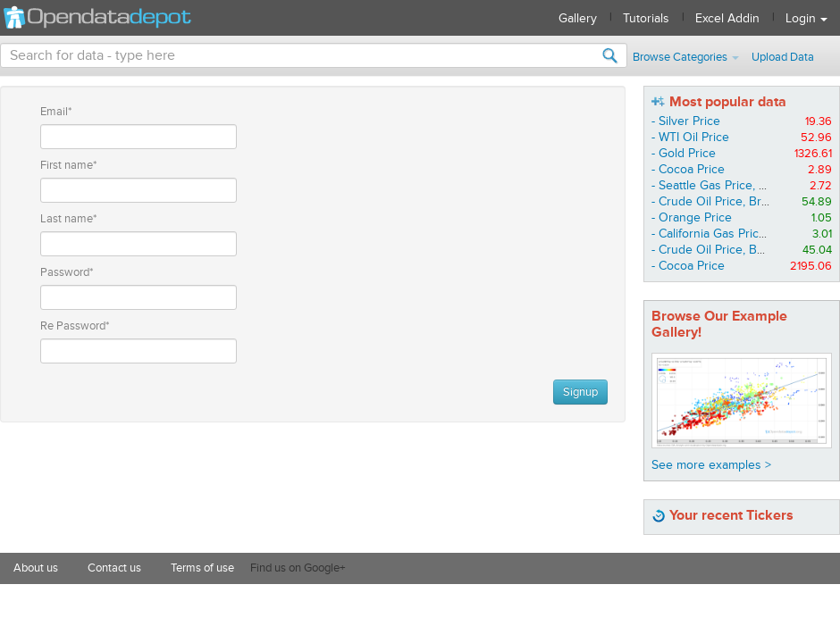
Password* (67, 272)
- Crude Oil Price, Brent (715, 201)
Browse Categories (686, 57)
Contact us (114, 568)
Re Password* (75, 326)
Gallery (578, 18)
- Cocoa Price (688, 169)
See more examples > (711, 465)
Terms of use (202, 568)
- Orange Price (692, 217)
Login (806, 18)
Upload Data (783, 57)
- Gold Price (684, 153)
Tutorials (646, 18)
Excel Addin (727, 18)
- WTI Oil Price (690, 137)
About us (36, 568)
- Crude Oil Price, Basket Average (744, 250)
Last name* (68, 219)
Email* (56, 112)
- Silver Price (686, 121)
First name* (68, 165)
